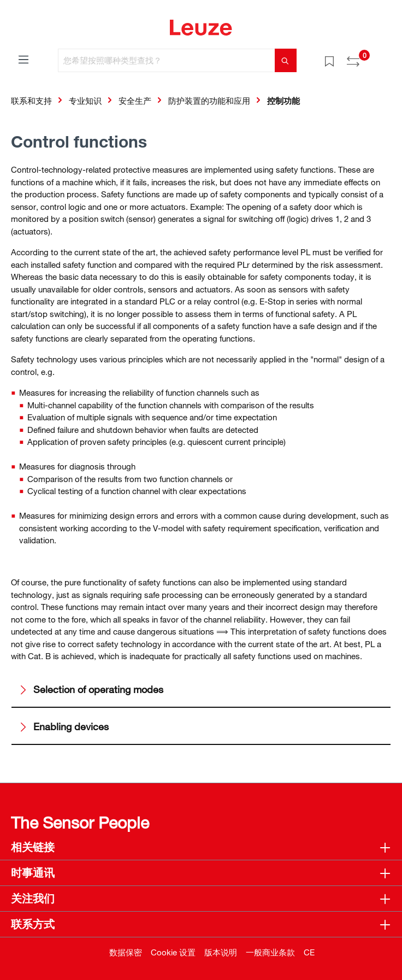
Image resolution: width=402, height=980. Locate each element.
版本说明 (221, 952)
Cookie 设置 (173, 952)
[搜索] (286, 60)
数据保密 (126, 952)
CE (309, 952)
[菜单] (23, 59)
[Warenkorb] (385, 57)
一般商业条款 (270, 952)
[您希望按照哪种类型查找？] (167, 60)
